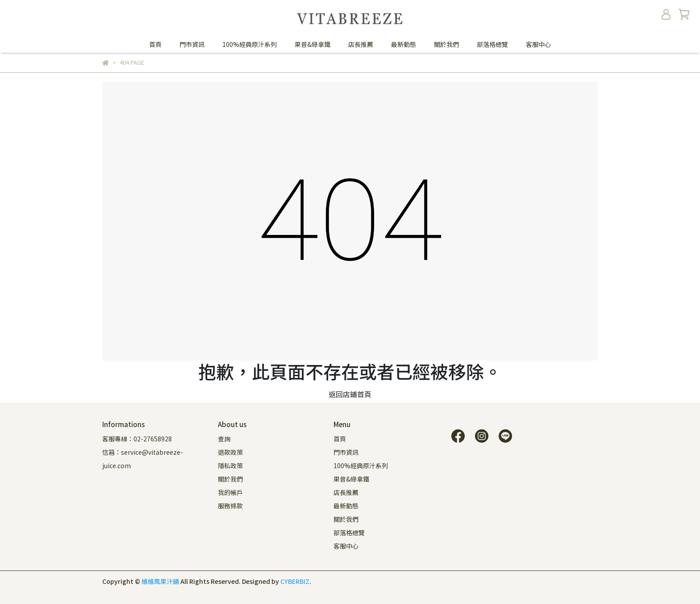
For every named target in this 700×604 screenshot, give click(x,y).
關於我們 (446, 44)
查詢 (224, 439)
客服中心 (538, 44)
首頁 (155, 44)
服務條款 (230, 506)
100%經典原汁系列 (250, 44)
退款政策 (230, 452)
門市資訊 (192, 44)
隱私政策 (230, 466)
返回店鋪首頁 (350, 394)
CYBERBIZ (295, 581)
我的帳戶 (230, 492)
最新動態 (404, 44)
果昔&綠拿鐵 (312, 44)
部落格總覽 (492, 44)
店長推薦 (361, 44)
